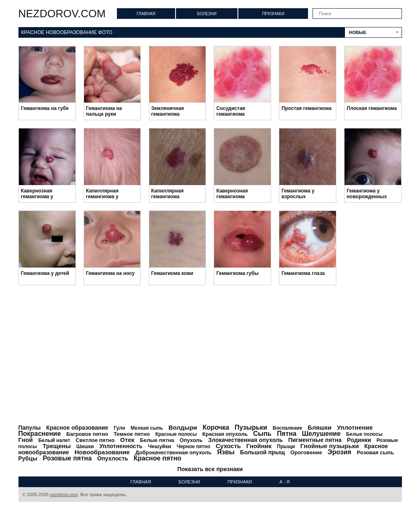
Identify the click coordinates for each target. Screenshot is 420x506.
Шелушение (321, 434)
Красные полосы (176, 434)
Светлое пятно (95, 440)
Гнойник (259, 446)
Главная (146, 14)
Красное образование (77, 428)
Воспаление (288, 428)
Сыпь (262, 434)
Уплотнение (355, 427)
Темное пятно (132, 434)
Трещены (57, 446)
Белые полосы (364, 434)
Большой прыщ (262, 452)
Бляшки (320, 427)
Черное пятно (194, 446)
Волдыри (183, 427)
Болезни (207, 14)
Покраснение (40, 434)
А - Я (284, 482)
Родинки (359, 440)
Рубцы (28, 458)
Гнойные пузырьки (330, 446)
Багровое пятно (87, 434)
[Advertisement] (210, 355)
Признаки (273, 14)
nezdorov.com (62, 14)
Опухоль (191, 440)
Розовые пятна (67, 458)
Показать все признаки (210, 469)
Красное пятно (157, 458)
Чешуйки (160, 446)
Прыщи (286, 446)
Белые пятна (157, 440)
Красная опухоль (225, 434)
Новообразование (102, 452)
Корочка (216, 427)
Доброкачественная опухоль (173, 452)
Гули (119, 428)
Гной (26, 440)
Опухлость (113, 458)
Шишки (85, 446)
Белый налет (54, 440)
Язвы (226, 452)
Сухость (228, 446)
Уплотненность (121, 446)
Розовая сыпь (375, 452)
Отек (127, 440)
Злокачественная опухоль (245, 440)
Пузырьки (251, 427)
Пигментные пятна (315, 440)
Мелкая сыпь (147, 428)
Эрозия (340, 452)
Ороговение (306, 452)
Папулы (30, 428)
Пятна (286, 434)
